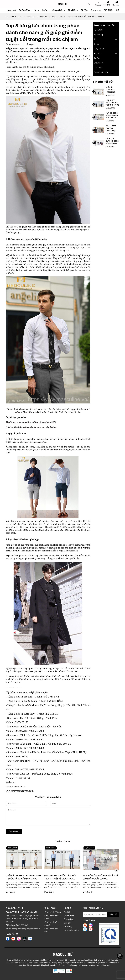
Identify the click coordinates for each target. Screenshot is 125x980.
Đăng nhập (69, 919)
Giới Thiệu (109, 10)
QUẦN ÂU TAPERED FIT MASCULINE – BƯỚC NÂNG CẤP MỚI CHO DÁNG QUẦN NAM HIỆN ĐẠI (111, 90)
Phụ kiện (72, 10)
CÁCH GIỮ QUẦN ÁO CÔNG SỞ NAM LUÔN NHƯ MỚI (112, 141)
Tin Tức (84, 10)
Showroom (96, 10)
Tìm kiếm (68, 912)
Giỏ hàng (68, 926)
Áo (36, 10)
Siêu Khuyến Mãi (101, 72)
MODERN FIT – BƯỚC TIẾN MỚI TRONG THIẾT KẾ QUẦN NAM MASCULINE (112, 103)
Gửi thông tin (14, 831)
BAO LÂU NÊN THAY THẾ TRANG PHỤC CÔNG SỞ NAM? (112, 128)
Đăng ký (67, 923)
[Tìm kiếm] (89, 4)
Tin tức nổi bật (103, 82)
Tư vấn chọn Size (71, 930)
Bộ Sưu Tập (25, 10)
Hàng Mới (12, 10)
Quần (45, 10)
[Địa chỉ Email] (101, 915)
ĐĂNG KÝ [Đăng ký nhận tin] (113, 915)
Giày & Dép (58, 10)
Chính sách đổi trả (53, 912)
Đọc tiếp (11, 892)
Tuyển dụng (69, 916)
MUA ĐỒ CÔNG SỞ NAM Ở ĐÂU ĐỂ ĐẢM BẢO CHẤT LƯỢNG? (112, 116)
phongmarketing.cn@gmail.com (26, 929)
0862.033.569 (22, 925)
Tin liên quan (62, 842)
